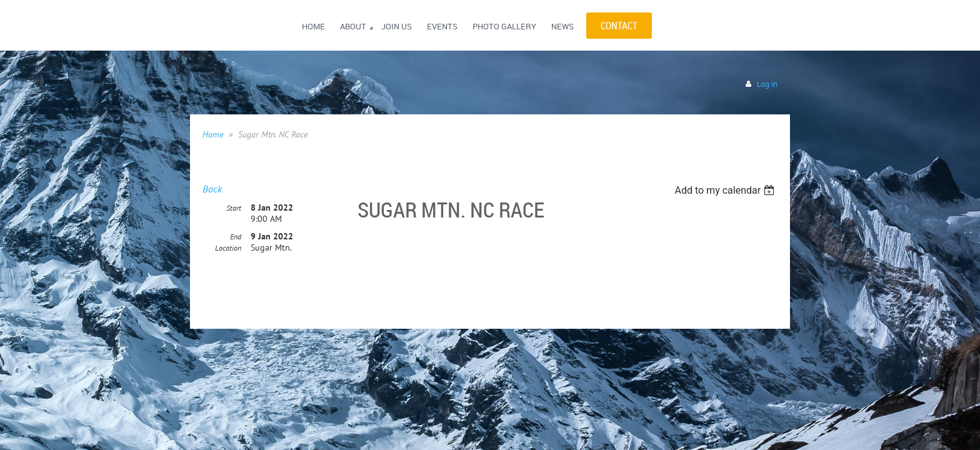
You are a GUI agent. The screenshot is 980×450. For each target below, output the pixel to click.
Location (228, 248)
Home (213, 134)
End (236, 237)
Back (212, 189)
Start (234, 208)
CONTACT (619, 26)
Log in (767, 84)
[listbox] (726, 190)
